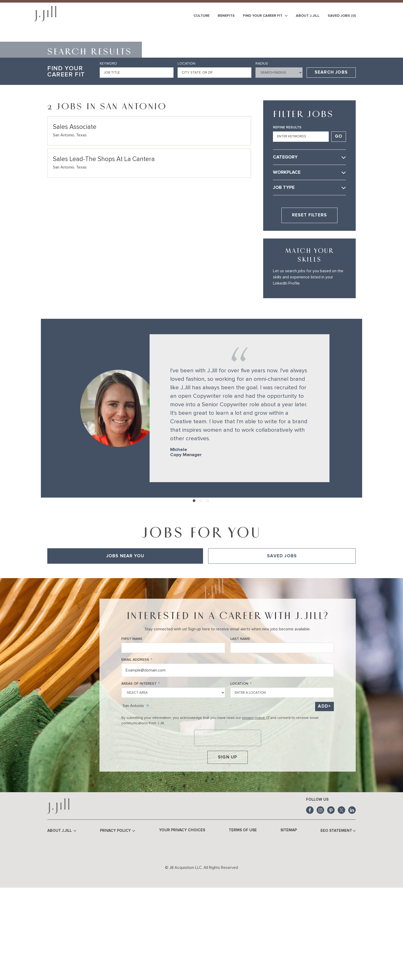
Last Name (240, 729)
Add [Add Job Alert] (323, 796)
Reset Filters (310, 305)
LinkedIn (352, 902)
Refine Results (287, 217)
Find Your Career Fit (265, 16)
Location (186, 154)
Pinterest (331, 902)
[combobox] (214, 163)
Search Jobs (331, 162)
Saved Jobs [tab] (282, 646)
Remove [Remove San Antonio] (148, 796)
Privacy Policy (118, 923)
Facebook (310, 902)
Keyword (108, 154)
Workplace (287, 262)
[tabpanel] (201, 661)
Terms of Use (243, 922)
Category (285, 247)
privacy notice (256, 808)
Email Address (137, 750)
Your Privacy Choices (183, 922)
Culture (201, 16)
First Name (132, 729)
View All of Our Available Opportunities (80, 661)
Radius (262, 154)
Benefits (226, 16)
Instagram (320, 902)
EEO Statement (338, 923)
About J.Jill (308, 16)
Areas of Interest (140, 774)
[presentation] (228, 828)
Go (339, 227)
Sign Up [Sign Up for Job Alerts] (228, 848)
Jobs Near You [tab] (125, 646)
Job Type (284, 278)
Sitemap (288, 922)
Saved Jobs (342, 16)
